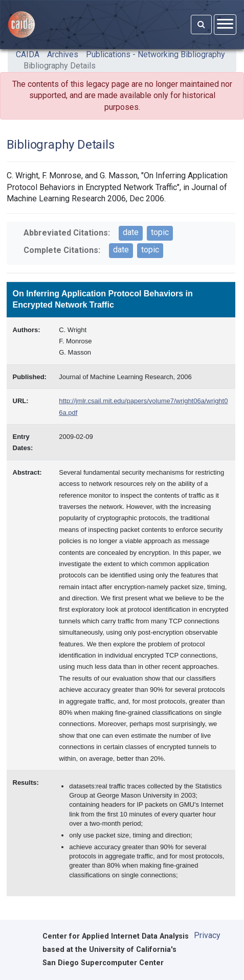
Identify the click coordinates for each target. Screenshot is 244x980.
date (131, 232)
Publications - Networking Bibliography (156, 54)
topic (160, 232)
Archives (63, 54)
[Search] (201, 25)
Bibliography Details (60, 66)
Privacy (207, 935)
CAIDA (28, 54)
